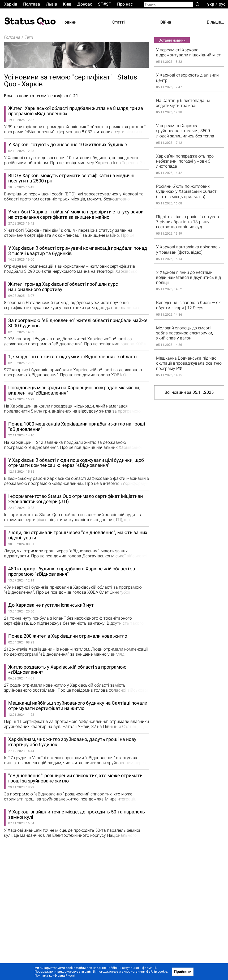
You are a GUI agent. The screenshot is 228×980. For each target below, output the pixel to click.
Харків (11, 4)
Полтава (32, 4)
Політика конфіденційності (55, 975)
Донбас (85, 4)
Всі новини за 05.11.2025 (189, 392)
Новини (69, 22)
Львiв (51, 4)
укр (211, 4)
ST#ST (105, 4)
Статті (119, 22)
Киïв (67, 4)
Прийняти (183, 972)
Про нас (125, 4)
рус (222, 4)
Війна (166, 22)
